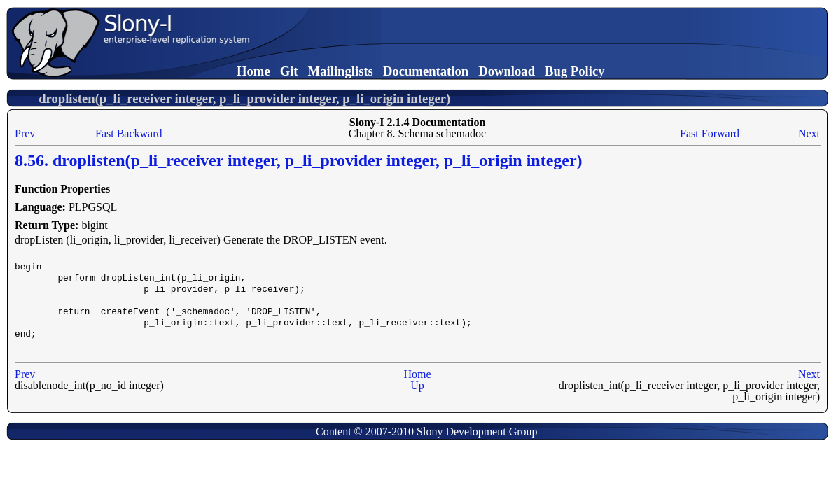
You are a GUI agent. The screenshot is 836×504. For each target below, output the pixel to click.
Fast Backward (129, 133)
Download (507, 71)
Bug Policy (575, 71)
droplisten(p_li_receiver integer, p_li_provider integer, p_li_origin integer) (244, 98)
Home (253, 71)
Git (289, 71)
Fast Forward (710, 133)
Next (809, 133)
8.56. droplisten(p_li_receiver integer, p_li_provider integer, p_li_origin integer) (299, 160)
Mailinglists (341, 71)
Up (417, 385)
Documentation (426, 71)
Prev (25, 133)
